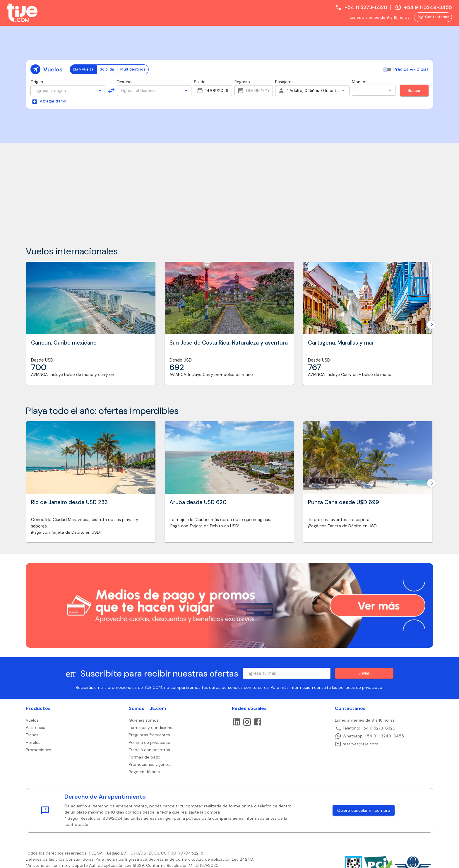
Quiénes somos (144, 720)
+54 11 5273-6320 (361, 7)
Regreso (242, 82)
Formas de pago (145, 757)
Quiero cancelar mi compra (364, 810)
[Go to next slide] (431, 325)
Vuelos (32, 720)
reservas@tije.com (357, 744)
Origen (37, 82)
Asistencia (36, 727)
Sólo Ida (107, 69)
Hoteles (33, 742)
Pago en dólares (144, 772)
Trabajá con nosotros (149, 750)
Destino (124, 82)
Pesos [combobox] (364, 90)
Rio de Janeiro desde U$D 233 (69, 502)
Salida (200, 82)
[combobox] (63, 91)
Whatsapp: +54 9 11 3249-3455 (369, 736)
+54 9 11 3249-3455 (423, 7)
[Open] (100, 91)
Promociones (38, 750)
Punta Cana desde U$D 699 (344, 502)
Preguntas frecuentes (149, 735)
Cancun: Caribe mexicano (64, 343)
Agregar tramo (49, 102)
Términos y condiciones (152, 727)
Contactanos (434, 17)
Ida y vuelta (83, 69)
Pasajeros (284, 82)
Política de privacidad (150, 742)
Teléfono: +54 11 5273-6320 (365, 728)
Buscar (414, 90)
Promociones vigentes (150, 764)
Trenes (32, 735)
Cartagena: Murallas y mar (341, 343)
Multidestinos (133, 69)
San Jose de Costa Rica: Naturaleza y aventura (229, 343)
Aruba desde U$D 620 (198, 502)
